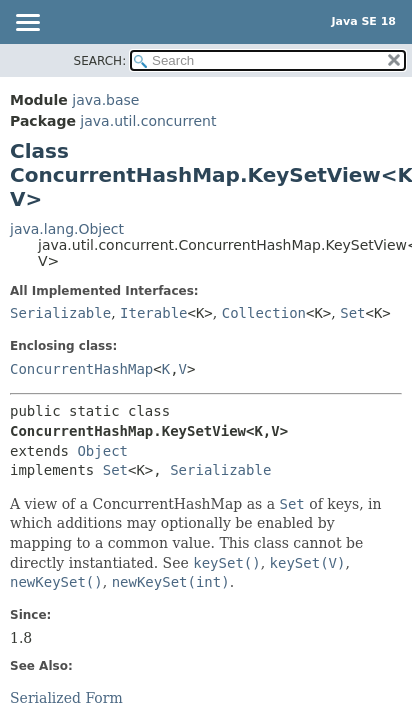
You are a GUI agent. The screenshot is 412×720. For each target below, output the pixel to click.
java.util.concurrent (148, 121)
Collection (264, 313)
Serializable (60, 313)
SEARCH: (100, 61)
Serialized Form (66, 698)
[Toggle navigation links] (27, 24)
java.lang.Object (67, 229)
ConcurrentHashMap (81, 369)
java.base (105, 100)
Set (352, 313)
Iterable (153, 313)
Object (102, 451)
